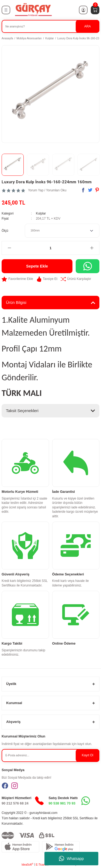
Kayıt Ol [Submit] (88, 755)
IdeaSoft (27, 864)
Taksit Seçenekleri (22, 411)
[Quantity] (50, 248)
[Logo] (33, 10)
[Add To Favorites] (17, 279)
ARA (88, 26)
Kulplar (41, 213)
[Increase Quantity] (92, 248)
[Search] (50, 26)
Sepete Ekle (37, 266)
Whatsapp (71, 859)
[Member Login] (83, 10)
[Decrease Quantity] (9, 248)
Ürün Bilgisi (16, 302)
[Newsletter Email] (50, 755)
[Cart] (95, 10)
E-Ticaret (41, 865)
